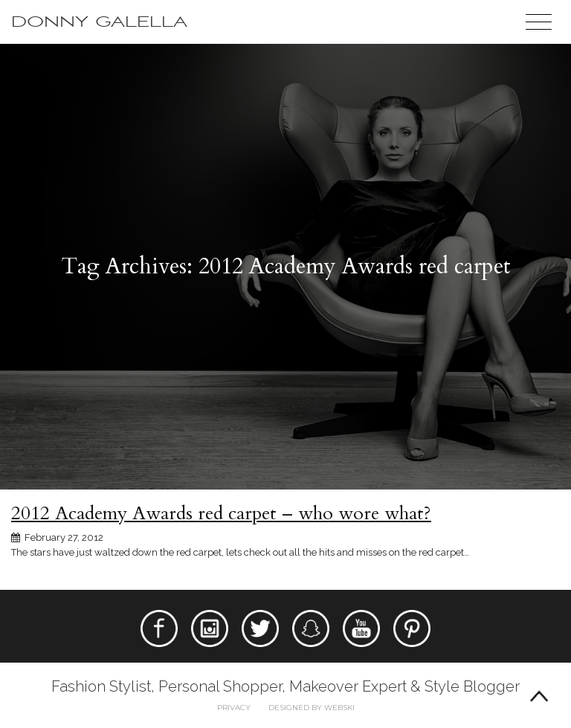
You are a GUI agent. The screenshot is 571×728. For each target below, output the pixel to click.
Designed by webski (312, 708)
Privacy (234, 708)
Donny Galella (99, 22)
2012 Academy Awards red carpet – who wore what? (221, 513)
